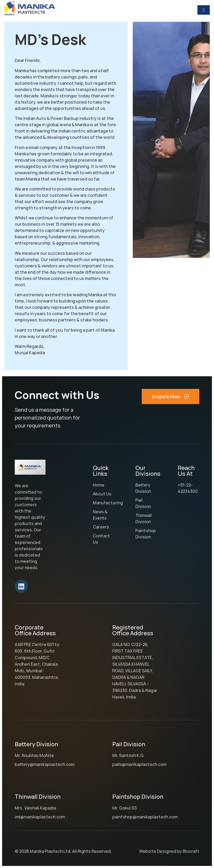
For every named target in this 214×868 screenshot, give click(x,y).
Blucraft (191, 851)
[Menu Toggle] (204, 10)
